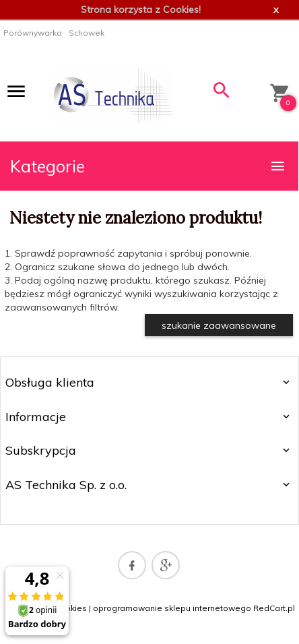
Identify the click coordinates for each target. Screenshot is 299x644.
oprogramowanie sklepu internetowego (172, 608)
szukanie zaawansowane (219, 325)
